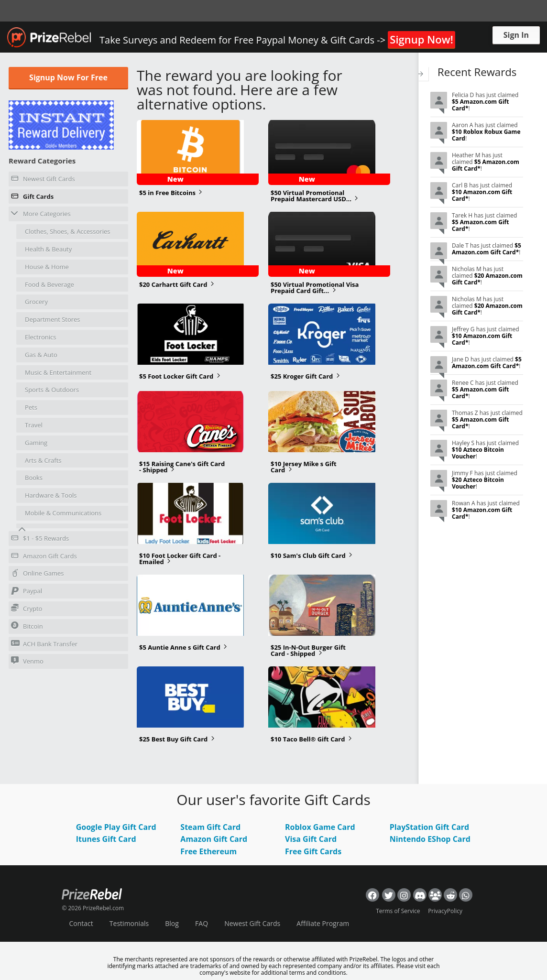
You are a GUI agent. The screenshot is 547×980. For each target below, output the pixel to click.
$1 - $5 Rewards (40, 540)
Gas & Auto (41, 355)
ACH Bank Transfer (44, 644)
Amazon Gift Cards (44, 557)
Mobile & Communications (63, 513)
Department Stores (53, 319)
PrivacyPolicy (445, 911)
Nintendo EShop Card (430, 839)
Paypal (27, 592)
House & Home (47, 267)
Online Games (38, 575)
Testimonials (129, 923)
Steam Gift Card (210, 827)
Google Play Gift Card (116, 827)
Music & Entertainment (58, 372)
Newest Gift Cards (43, 180)
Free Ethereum (208, 851)
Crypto (27, 608)
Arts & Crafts (43, 460)
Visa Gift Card (311, 839)
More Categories (41, 213)
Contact (81, 923)
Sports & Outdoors (52, 390)
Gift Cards (32, 198)
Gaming (36, 443)
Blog (172, 923)
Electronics (40, 337)
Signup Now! (421, 39)
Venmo (27, 661)
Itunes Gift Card (106, 839)
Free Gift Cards (313, 851)
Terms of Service (398, 911)
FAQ (202, 923)
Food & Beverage (49, 284)
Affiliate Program (323, 923)
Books (34, 478)
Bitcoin (27, 626)
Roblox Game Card (320, 827)
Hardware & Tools (51, 495)
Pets (31, 407)
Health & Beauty (48, 249)
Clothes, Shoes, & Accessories (67, 231)
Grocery (36, 302)
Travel (34, 425)
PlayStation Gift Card (430, 827)
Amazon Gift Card (214, 839)
